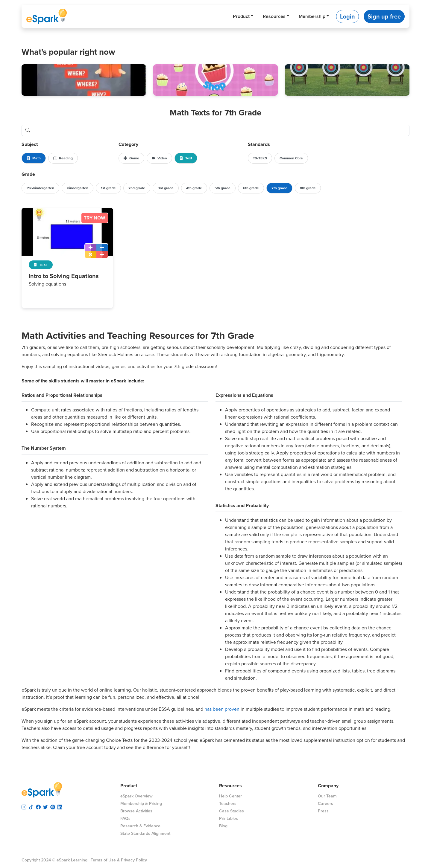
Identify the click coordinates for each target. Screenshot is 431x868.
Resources (274, 16)
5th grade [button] (223, 188)
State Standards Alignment (145, 833)
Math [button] (34, 158)
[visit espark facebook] (38, 806)
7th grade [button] (279, 188)
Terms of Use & (105, 860)
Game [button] (131, 158)
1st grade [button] (108, 188)
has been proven (222, 709)
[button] (84, 80)
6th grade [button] (251, 188)
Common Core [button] (291, 158)
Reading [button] (63, 158)
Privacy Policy (134, 860)
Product (241, 16)
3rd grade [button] (166, 188)
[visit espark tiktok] (31, 806)
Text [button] (186, 158)
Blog (223, 826)
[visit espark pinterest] (53, 806)
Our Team (327, 796)
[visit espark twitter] (45, 806)
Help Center (230, 796)
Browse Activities (136, 811)
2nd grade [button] (137, 188)
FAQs (125, 819)
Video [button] (159, 158)
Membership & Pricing (141, 804)
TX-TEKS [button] (260, 158)
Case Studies (232, 811)
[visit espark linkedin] (60, 806)
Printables (229, 819)
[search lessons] (221, 130)
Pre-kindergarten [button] (40, 188)
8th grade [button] (308, 188)
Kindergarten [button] (78, 188)
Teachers (228, 804)
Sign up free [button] (384, 16)
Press (323, 811)
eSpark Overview (136, 796)
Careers (325, 804)
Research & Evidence (140, 826)
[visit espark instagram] (24, 806)
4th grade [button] (194, 188)
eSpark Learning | (72, 860)
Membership (312, 16)
